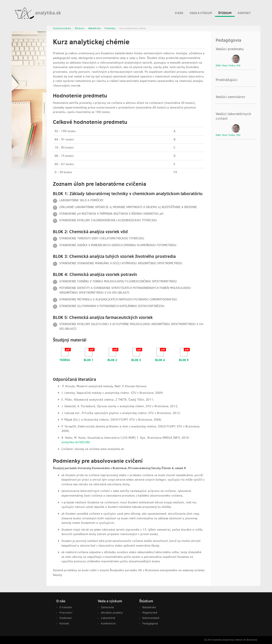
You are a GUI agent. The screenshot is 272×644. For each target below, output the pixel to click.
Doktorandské (151, 618)
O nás (179, 12)
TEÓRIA (65, 360)
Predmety (110, 28)
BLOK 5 (184, 360)
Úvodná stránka (62, 28)
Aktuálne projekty (112, 613)
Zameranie (107, 607)
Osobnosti (66, 618)
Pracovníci (66, 613)
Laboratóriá (108, 618)
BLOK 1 (89, 360)
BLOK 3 (136, 360)
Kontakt (244, 12)
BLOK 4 (160, 360)
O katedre (66, 607)
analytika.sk (38, 13)
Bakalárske (94, 28)
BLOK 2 (112, 360)
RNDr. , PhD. (228, 66)
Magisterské (150, 613)
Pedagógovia (150, 623)
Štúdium (225, 14)
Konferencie (108, 623)
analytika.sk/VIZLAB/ (76, 442)
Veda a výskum (201, 12)
